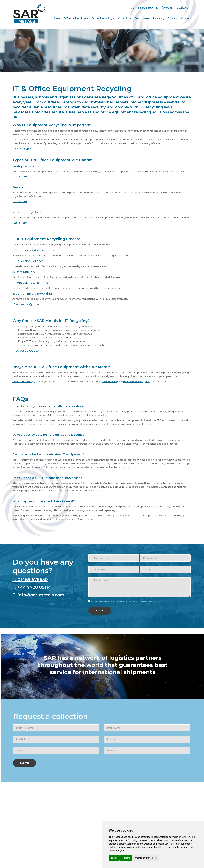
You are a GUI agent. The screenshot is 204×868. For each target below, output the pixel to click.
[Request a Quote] (26, 304)
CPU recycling (110, 381)
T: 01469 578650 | (142, 8)
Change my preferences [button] (146, 858)
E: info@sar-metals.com (173, 8)
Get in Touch (22, 149)
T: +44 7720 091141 (33, 587)
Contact (186, 18)
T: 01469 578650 (30, 580)
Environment (142, 18)
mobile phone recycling (137, 381)
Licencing (159, 18)
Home (57, 18)
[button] (76, 18)
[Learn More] (20, 177)
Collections (125, 18)
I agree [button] (114, 858)
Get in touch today (23, 381)
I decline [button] (126, 858)
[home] (29, 13)
